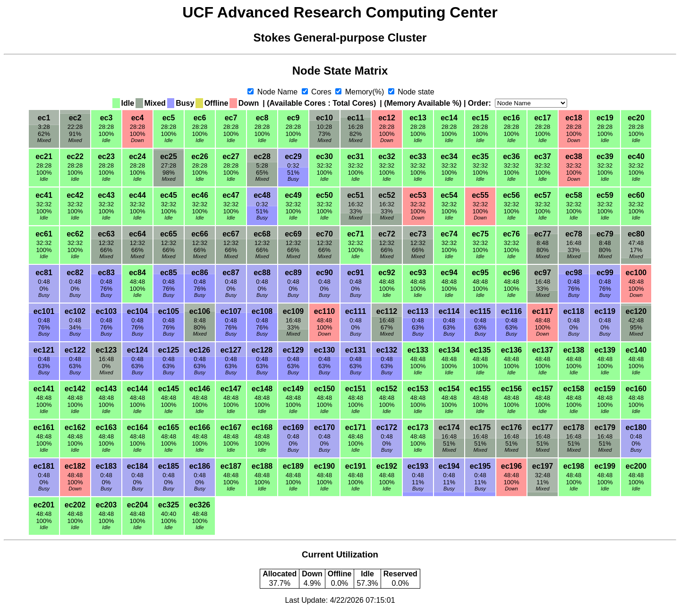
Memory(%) (365, 92)
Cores (322, 92)
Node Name (277, 92)
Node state (415, 92)
